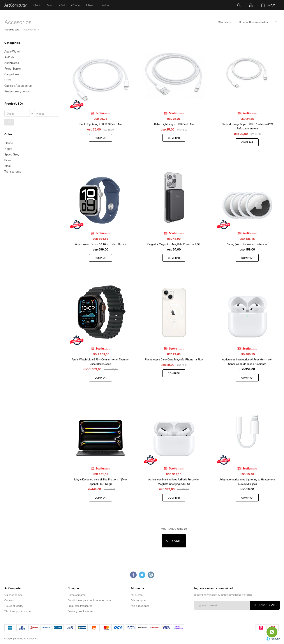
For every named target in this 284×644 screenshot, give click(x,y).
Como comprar (76, 595)
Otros (90, 5)
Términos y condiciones (18, 611)
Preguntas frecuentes (80, 606)
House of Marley (14, 606)
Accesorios (30, 29)
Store (37, 5)
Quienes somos (13, 595)
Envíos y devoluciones (80, 611)
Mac (50, 5)
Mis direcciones (140, 606)
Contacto (10, 600)
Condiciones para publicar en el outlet (90, 600)
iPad (62, 5)
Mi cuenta (137, 595)
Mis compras (138, 600)
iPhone (75, 5)
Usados (104, 5)
